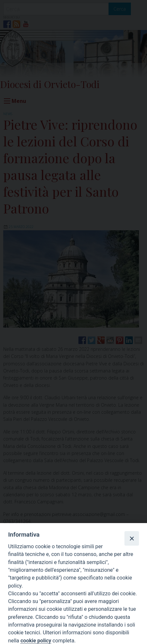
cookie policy (36, 641)
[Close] (132, 538)
